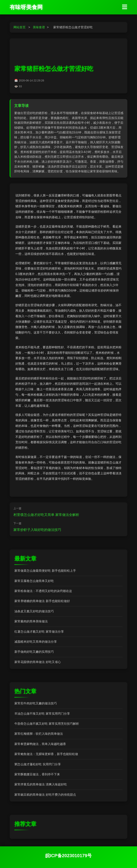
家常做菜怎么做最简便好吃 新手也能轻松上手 (45, 571)
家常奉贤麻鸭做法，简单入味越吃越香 (40, 744)
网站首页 (20, 27)
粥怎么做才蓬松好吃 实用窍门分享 (38, 764)
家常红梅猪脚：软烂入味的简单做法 (39, 734)
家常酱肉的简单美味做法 (31, 621)
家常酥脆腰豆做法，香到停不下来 (37, 774)
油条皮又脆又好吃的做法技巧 (34, 611)
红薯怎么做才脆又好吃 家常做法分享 (39, 632)
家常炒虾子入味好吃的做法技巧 (37, 530)
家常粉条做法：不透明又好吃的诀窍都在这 (43, 591)
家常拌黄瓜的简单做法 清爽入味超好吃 (41, 784)
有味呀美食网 (26, 7)
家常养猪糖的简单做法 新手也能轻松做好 (42, 601)
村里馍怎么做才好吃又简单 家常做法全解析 (46, 515)
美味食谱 (39, 27)
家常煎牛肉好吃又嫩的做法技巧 (36, 703)
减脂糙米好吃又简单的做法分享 (36, 642)
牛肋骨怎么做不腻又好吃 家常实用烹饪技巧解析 (47, 724)
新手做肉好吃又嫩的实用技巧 (34, 652)
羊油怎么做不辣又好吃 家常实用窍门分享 (42, 714)
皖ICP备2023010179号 (68, 856)
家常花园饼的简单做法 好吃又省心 (38, 662)
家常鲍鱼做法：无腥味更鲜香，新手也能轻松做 (46, 754)
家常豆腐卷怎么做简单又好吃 (34, 581)
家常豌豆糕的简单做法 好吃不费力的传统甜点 (45, 795)
